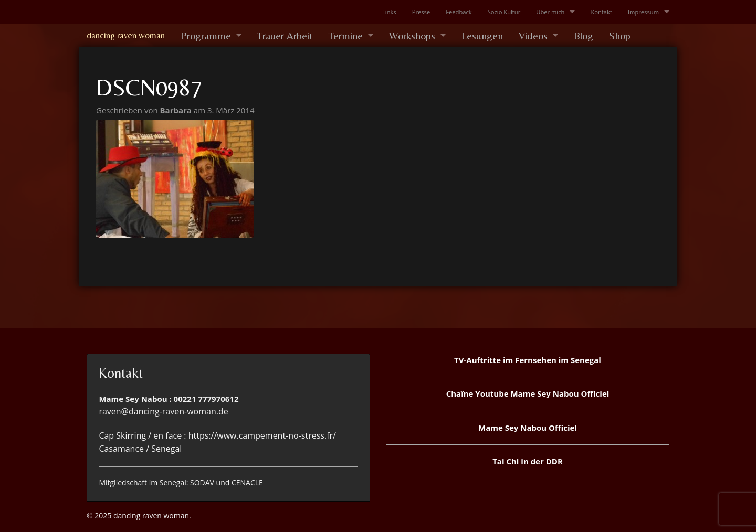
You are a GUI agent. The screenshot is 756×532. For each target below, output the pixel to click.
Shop (620, 35)
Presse (421, 12)
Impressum (643, 12)
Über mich (550, 12)
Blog (584, 35)
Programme (206, 35)
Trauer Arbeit (285, 35)
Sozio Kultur (504, 12)
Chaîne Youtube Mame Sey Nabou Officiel (528, 393)
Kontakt (601, 12)
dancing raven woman (126, 35)
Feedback (459, 12)
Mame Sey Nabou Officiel (528, 428)
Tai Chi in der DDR (528, 461)
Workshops (412, 35)
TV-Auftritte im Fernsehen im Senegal (528, 360)
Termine (346, 35)
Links (389, 12)
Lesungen (482, 35)
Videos (533, 35)
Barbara (177, 110)
